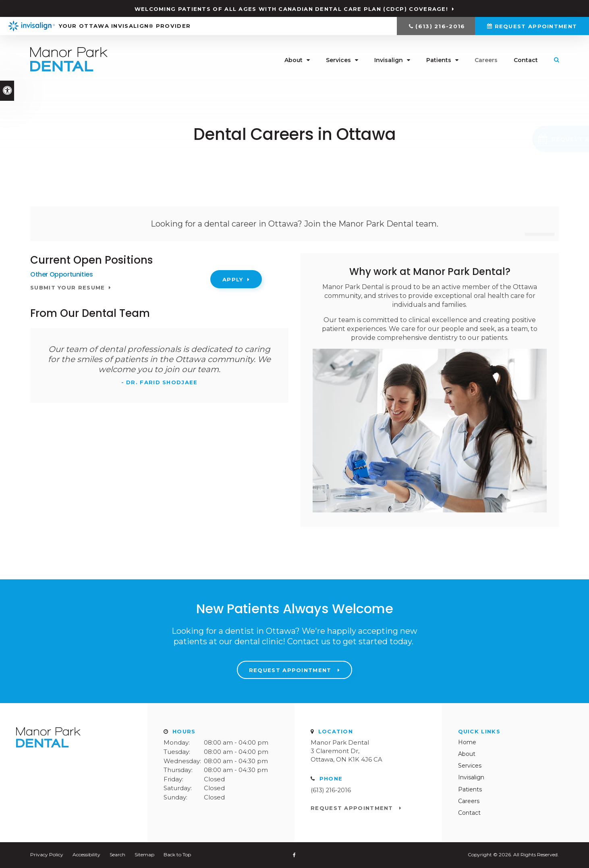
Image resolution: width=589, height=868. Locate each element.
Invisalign (389, 60)
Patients (439, 60)
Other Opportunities (61, 274)
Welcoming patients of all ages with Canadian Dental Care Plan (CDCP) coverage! (291, 9)
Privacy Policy (47, 854)
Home (467, 742)
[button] (532, 139)
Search (117, 854)
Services (338, 60)
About (293, 60)
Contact (526, 60)
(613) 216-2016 (440, 26)
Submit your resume (67, 287)
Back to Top (177, 854)
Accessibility (86, 854)
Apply (233, 279)
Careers (486, 60)
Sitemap (144, 854)
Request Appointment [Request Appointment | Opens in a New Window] (536, 26)
